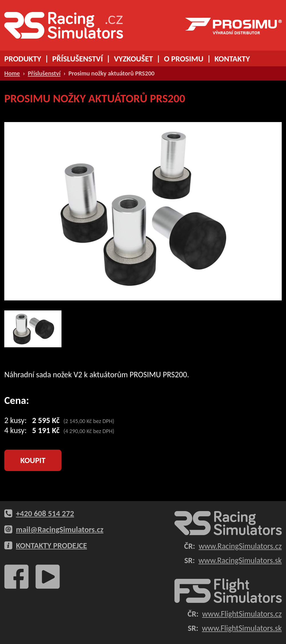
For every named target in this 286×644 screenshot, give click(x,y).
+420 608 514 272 (45, 514)
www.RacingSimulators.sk (240, 560)
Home (12, 73)
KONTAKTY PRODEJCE (52, 546)
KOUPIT (33, 460)
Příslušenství (44, 73)
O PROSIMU (184, 59)
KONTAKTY (232, 59)
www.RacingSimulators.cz (240, 546)
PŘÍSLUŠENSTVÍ (78, 59)
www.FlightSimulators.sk (242, 628)
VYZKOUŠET (133, 59)
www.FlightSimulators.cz (242, 614)
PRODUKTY (23, 59)
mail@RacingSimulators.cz (60, 530)
